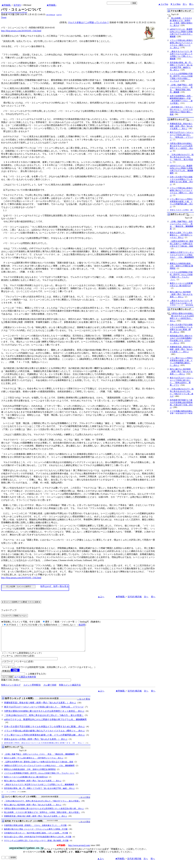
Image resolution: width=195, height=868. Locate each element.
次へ (185, 4)
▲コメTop (163, 4)
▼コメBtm (175, 4)
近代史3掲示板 (135, 597)
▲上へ (101, 597)
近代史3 (17, 5)
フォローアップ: (9, 610)
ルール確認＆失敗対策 (25, 682)
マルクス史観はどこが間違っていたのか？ (88, 22)
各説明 (82, 625)
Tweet (4, 17)
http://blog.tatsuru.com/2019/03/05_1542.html (21, 31)
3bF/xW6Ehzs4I (51, 15)
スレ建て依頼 (50, 690)
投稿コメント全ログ (11, 690)
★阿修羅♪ (6, 5)
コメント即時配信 (32, 690)
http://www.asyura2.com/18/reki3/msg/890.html (14, 12)
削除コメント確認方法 (70, 690)
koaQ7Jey (59, 15)
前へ (191, 4)
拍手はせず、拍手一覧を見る (54, 586)
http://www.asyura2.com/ (79, 850)
